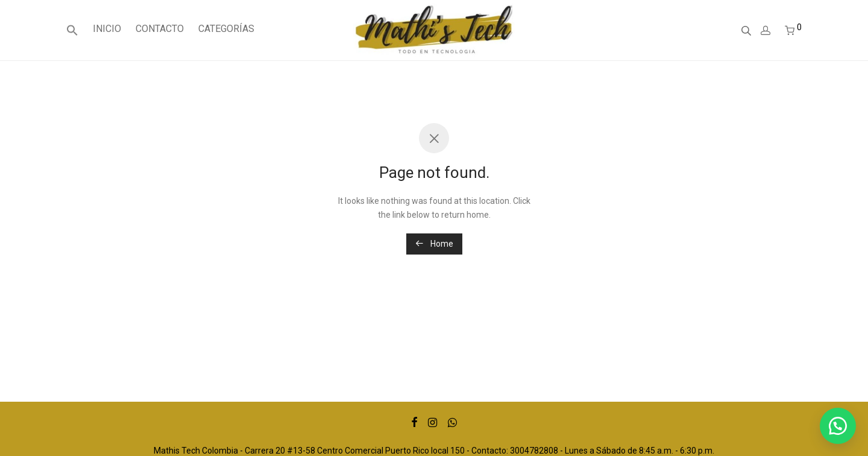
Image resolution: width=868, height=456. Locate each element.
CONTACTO (160, 29)
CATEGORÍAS (226, 29)
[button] (838, 426)
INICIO (107, 29)
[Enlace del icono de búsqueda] (72, 31)
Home (434, 244)
